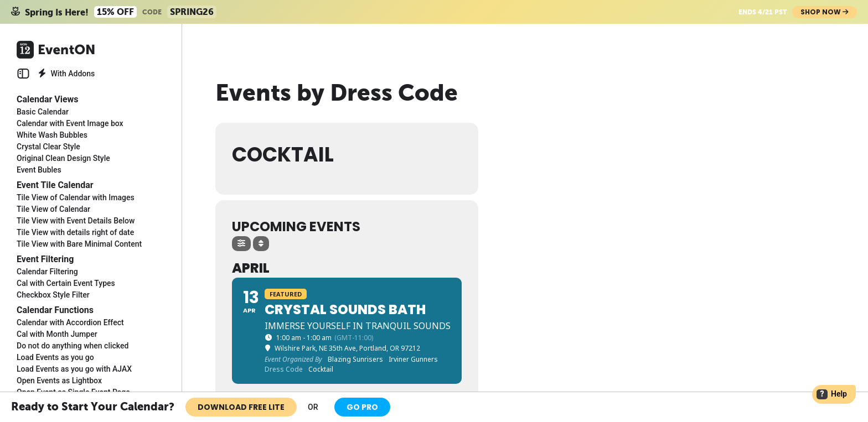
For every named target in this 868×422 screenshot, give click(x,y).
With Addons (66, 73)
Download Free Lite (241, 407)
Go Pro (362, 407)
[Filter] (241, 244)
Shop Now (825, 12)
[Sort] (261, 244)
